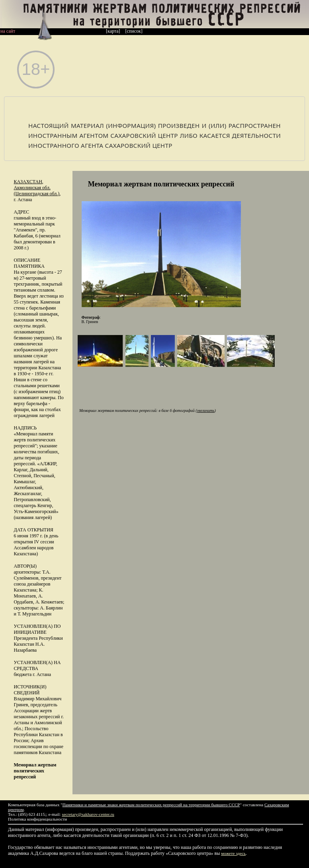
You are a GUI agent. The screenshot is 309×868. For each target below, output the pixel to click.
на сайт (8, 31)
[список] (134, 31)
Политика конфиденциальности (37, 819)
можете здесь (233, 853)
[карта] (113, 31)
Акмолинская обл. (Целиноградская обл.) (37, 191)
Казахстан (28, 182)
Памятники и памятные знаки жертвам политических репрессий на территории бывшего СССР (151, 805)
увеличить (206, 410)
